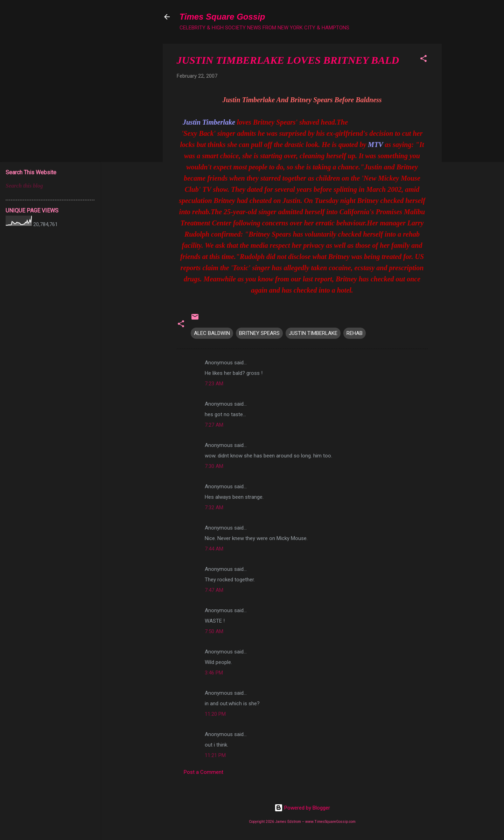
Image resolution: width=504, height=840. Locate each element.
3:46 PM (214, 673)
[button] (423, 60)
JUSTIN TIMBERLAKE (313, 333)
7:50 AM (214, 631)
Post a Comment (204, 772)
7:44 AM (214, 549)
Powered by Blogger (302, 808)
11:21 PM (215, 755)
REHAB (355, 333)
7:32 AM (214, 507)
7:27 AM (214, 425)
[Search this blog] (50, 186)
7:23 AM (214, 384)
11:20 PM (215, 714)
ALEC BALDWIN (212, 333)
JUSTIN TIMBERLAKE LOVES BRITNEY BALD (288, 60)
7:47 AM (214, 590)
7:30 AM (214, 466)
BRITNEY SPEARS (259, 333)
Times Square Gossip (222, 17)
